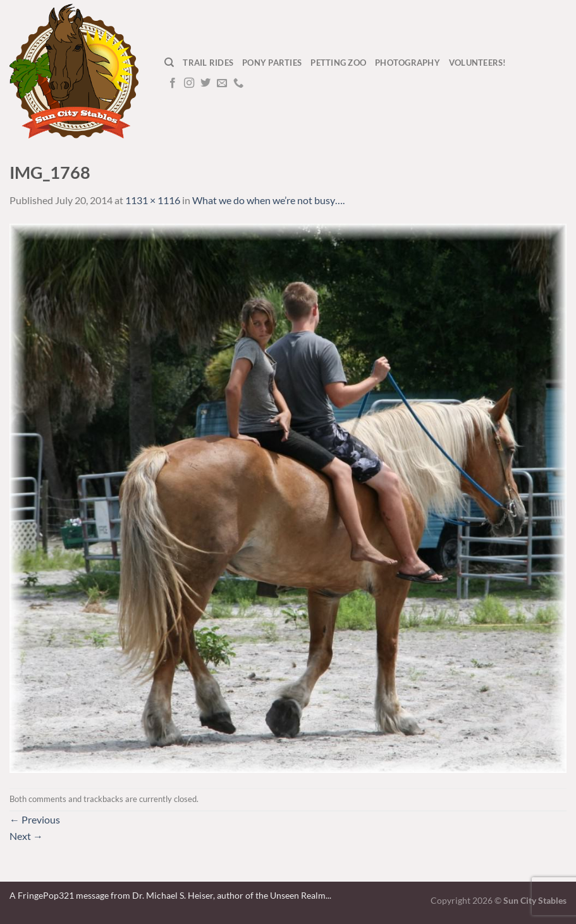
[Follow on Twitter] (205, 83)
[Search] (169, 63)
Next (26, 836)
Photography (407, 63)
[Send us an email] (222, 83)
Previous (35, 819)
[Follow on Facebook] (173, 83)
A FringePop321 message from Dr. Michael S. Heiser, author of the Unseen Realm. (169, 895)
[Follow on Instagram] (189, 83)
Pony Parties (272, 63)
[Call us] (238, 83)
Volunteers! (478, 63)
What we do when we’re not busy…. (268, 200)
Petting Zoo (338, 63)
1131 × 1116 (153, 200)
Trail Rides (208, 63)
